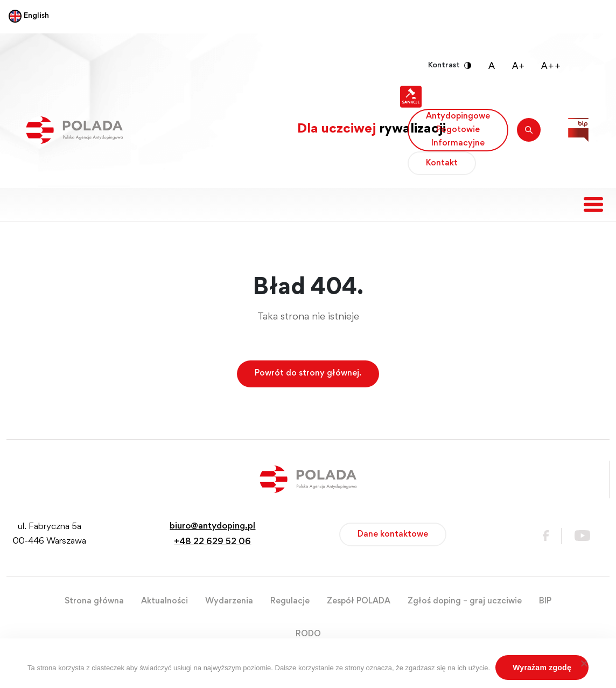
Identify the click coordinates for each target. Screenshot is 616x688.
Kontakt (442, 163)
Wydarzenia (229, 601)
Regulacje (290, 601)
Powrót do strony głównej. (308, 373)
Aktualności (164, 601)
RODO (308, 634)
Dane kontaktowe (393, 534)
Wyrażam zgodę (542, 668)
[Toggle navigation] (593, 204)
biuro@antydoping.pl (212, 527)
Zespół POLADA (359, 601)
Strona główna (94, 601)
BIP (545, 601)
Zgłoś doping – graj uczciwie (465, 601)
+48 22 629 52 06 (212, 542)
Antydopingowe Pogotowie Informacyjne (458, 130)
